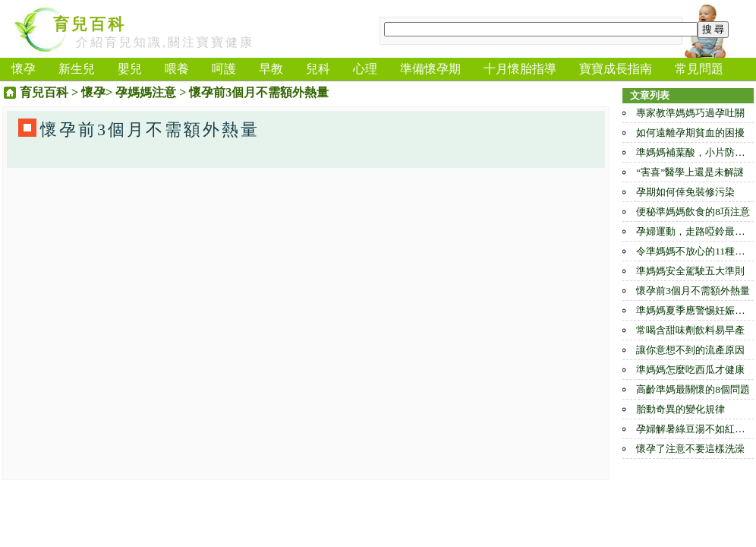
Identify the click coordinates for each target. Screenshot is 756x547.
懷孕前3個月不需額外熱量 (693, 291)
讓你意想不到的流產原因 (690, 350)
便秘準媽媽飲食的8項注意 (693, 212)
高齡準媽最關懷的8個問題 (693, 389)
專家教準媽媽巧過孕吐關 (690, 113)
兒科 (318, 69)
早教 (271, 69)
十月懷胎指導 (520, 69)
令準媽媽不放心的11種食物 (695, 251)
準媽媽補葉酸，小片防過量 (695, 152)
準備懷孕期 (430, 69)
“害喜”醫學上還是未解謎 (690, 172)
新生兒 (77, 69)
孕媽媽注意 (146, 92)
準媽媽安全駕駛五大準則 (690, 271)
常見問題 (699, 69)
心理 (365, 69)
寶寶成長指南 (616, 69)
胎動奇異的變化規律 (680, 409)
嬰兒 (130, 69)
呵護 (224, 69)
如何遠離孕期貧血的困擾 (690, 133)
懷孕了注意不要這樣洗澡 (690, 449)
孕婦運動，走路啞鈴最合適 (695, 231)
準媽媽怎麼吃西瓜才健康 (690, 370)
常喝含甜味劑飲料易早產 (690, 330)
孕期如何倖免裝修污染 (685, 192)
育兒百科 (90, 24)
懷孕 (24, 69)
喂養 (177, 69)
